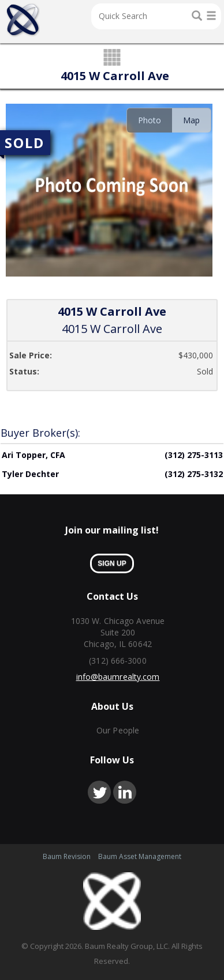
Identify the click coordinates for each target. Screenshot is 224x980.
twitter (99, 792)
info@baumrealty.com (118, 677)
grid (112, 58)
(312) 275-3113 (194, 455)
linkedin (125, 792)
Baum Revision (67, 856)
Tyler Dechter (30, 474)
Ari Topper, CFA (33, 455)
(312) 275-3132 (194, 474)
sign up (112, 563)
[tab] (149, 120)
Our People (118, 730)
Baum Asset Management (140, 856)
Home (23, 20)
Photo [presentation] (150, 120)
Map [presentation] (191, 120)
